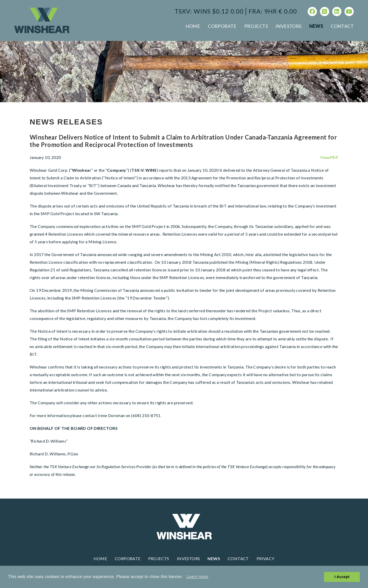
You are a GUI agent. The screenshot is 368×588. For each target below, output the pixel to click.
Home (193, 26)
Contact (342, 26)
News (316, 26)
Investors (289, 26)
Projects (256, 26)
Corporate (222, 26)
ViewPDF (329, 157)
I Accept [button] (342, 577)
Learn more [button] (197, 577)
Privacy (266, 558)
